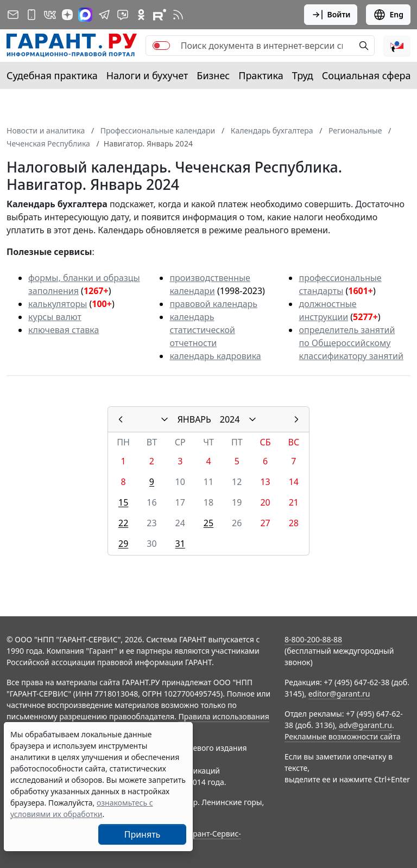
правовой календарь (213, 304)
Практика (261, 75)
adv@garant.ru (365, 725)
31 (180, 544)
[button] (397, 46)
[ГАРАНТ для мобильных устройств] (31, 15)
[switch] (161, 46)
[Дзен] (67, 15)
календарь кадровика (215, 356)
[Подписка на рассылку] (13, 15)
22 (123, 523)
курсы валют (55, 317)
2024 (230, 419)
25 (208, 523)
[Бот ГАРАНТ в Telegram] (123, 15)
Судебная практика (52, 75)
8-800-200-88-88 (313, 639)
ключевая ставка (64, 330)
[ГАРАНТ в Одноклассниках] (141, 15)
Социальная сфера (367, 75)
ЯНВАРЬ (194, 419)
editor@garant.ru (339, 694)
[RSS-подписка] (178, 15)
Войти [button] (331, 15)
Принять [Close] (143, 834)
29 (123, 544)
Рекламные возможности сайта (343, 736)
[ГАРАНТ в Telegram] (104, 15)
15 (123, 502)
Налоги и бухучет (147, 75)
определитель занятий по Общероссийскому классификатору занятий (351, 343)
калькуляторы (58, 304)
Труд (303, 75)
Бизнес (213, 75)
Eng (388, 15)
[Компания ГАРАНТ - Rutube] (160, 15)
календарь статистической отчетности (202, 330)
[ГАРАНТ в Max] (85, 15)
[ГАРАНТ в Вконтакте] (50, 15)
